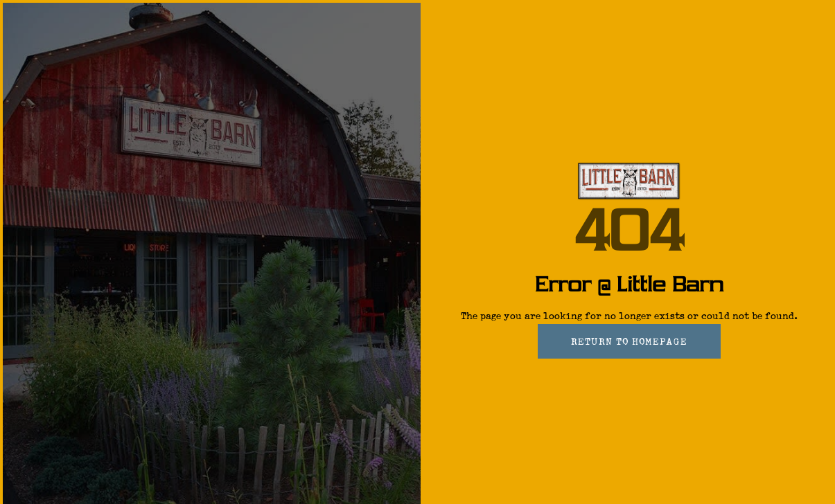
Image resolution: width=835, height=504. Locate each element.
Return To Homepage (629, 341)
